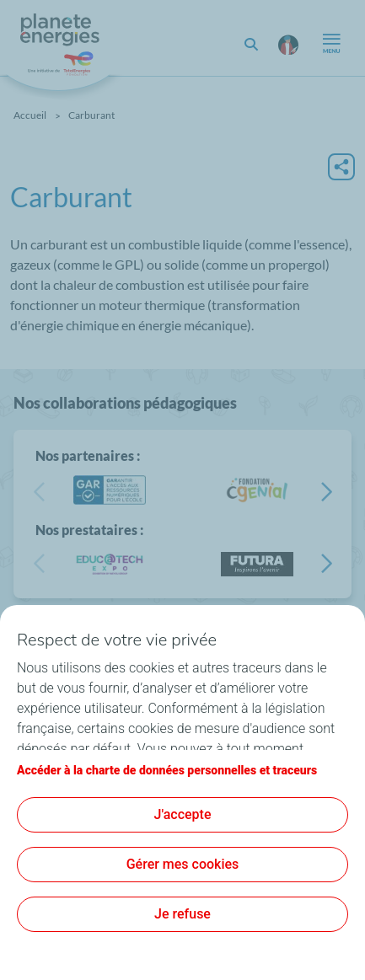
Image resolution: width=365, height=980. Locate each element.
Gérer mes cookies (183, 864)
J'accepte (183, 814)
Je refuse (182, 914)
